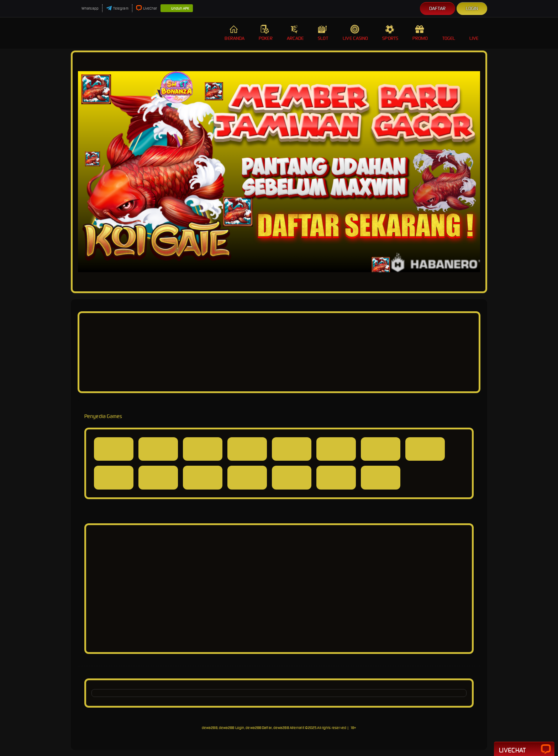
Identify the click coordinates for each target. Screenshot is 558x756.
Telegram (117, 8)
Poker (266, 33)
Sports (390, 33)
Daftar (438, 8)
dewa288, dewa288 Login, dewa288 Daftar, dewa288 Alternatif (253, 728)
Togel (449, 33)
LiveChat (147, 8)
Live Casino (355, 33)
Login (472, 8)
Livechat (524, 750)
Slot (323, 33)
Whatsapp (86, 8)
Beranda (235, 33)
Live (475, 33)
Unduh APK (177, 9)
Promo (420, 33)
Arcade (295, 33)
